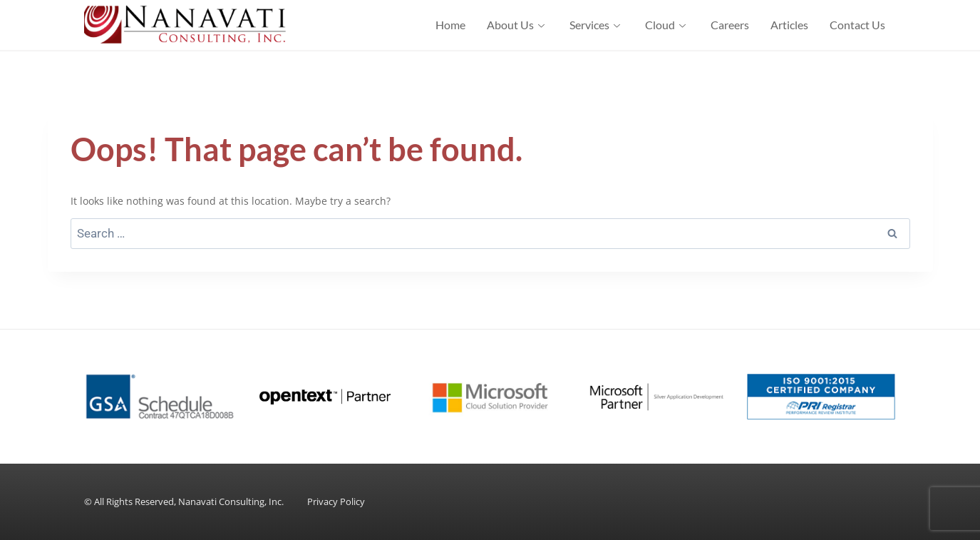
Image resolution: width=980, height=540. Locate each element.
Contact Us (857, 25)
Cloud (667, 25)
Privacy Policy (336, 501)
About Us (517, 25)
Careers (730, 25)
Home (450, 25)
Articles (789, 25)
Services (597, 25)
